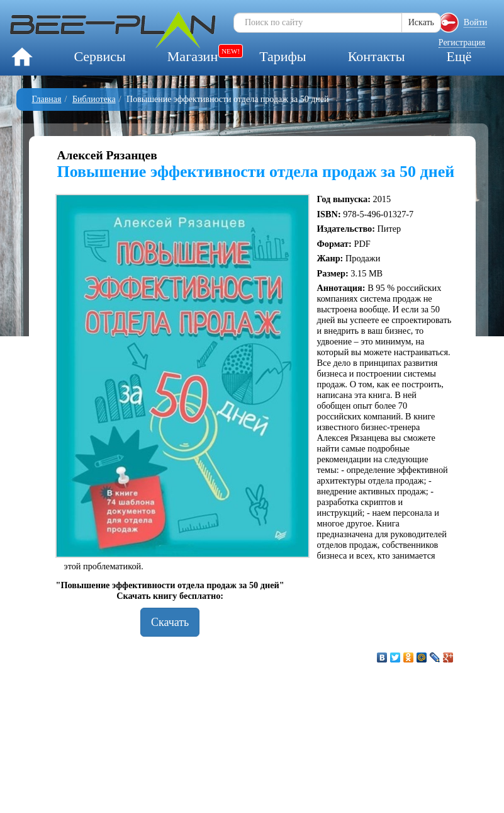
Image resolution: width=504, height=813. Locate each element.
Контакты (377, 56)
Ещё (459, 56)
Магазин (193, 56)
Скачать (170, 622)
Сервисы (99, 56)
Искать (421, 22)
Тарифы (283, 56)
